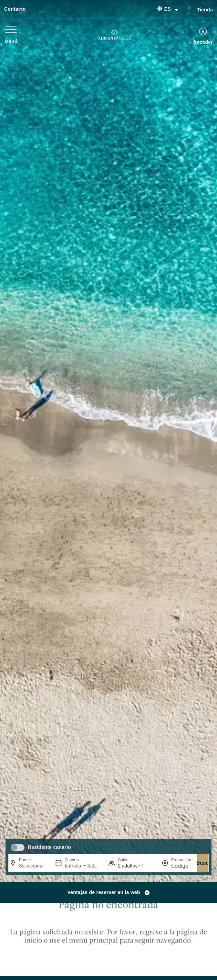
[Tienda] (189, 9)
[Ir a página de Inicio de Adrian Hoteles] (114, 34)
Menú (11, 41)
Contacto (15, 9)
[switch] (18, 847)
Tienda (205, 10)
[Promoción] (181, 866)
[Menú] (11, 30)
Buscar (205, 863)
